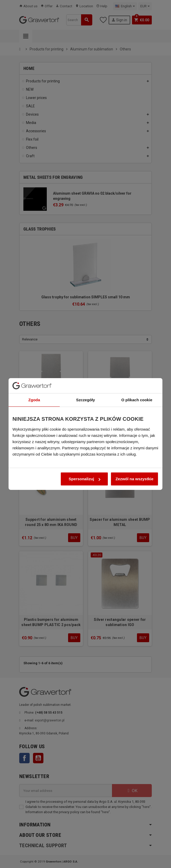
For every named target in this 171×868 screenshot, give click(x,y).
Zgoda (34, 384)
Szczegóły (86, 384)
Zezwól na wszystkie (134, 463)
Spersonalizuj (84, 463)
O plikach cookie (137, 384)
